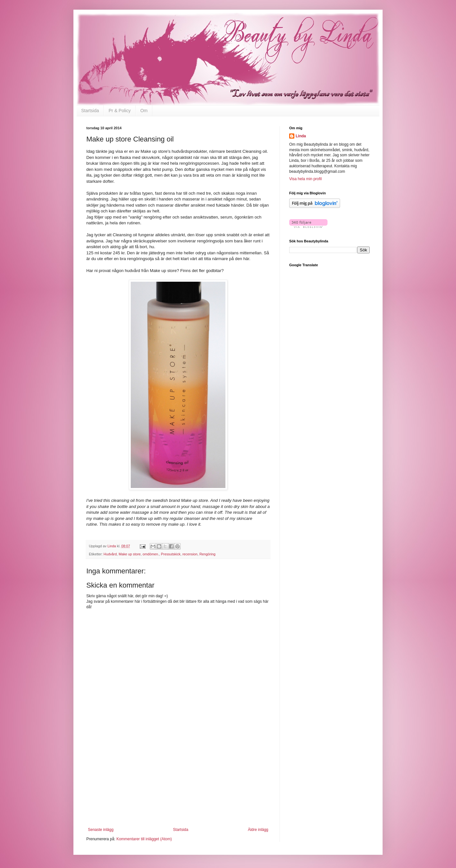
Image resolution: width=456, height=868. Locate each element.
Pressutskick (171, 554)
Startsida (90, 111)
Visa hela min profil (305, 179)
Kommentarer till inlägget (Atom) (144, 839)
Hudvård (110, 554)
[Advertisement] (178, 787)
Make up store (129, 554)
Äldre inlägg (258, 830)
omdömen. (151, 554)
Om (144, 111)
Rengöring (207, 554)
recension (190, 554)
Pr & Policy (119, 111)
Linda (301, 136)
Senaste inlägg (101, 830)
